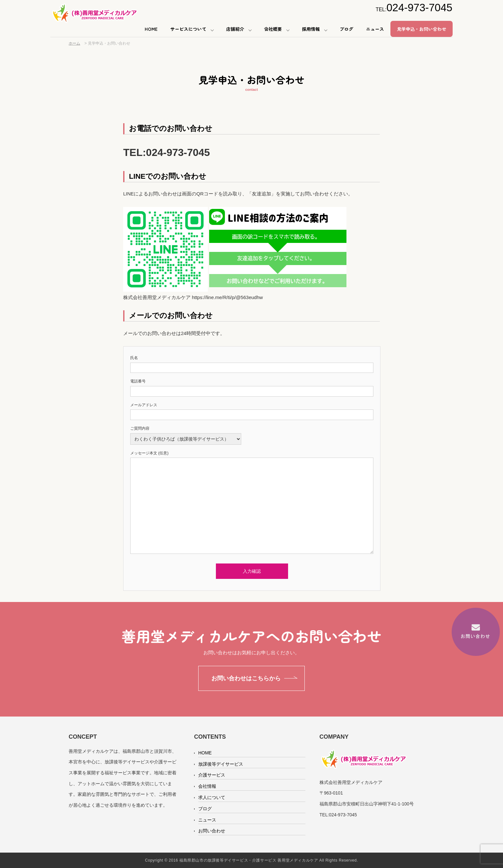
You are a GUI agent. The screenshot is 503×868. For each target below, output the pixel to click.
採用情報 (311, 29)
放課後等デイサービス (221, 764)
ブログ (346, 29)
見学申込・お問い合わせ (422, 29)
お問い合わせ (212, 831)
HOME (151, 29)
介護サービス (212, 775)
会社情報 (207, 786)
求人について (212, 797)
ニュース (375, 29)
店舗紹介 (235, 29)
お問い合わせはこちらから (246, 678)
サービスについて (188, 29)
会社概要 (273, 29)
